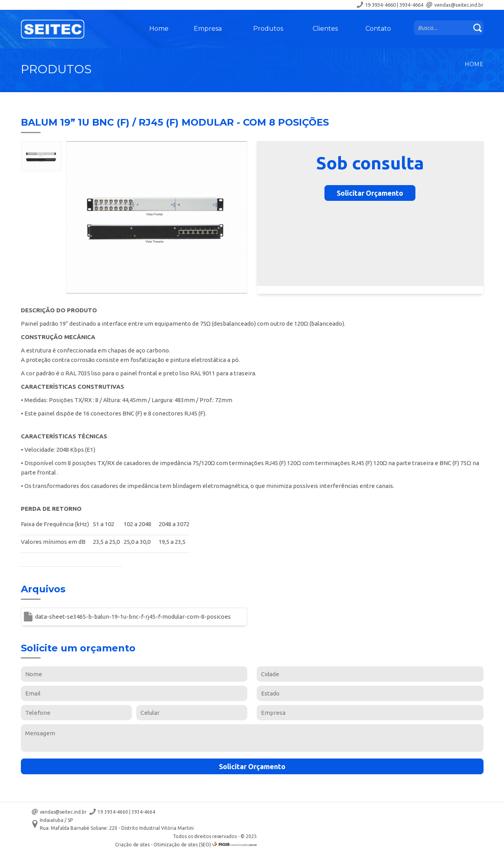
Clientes (325, 29)
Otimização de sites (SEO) (182, 845)
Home (159, 29)
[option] (41, 156)
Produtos (268, 29)
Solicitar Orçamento (370, 193)
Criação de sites (132, 845)
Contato (378, 29)
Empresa (208, 29)
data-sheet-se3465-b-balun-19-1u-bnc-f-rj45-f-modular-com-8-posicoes (133, 617)
